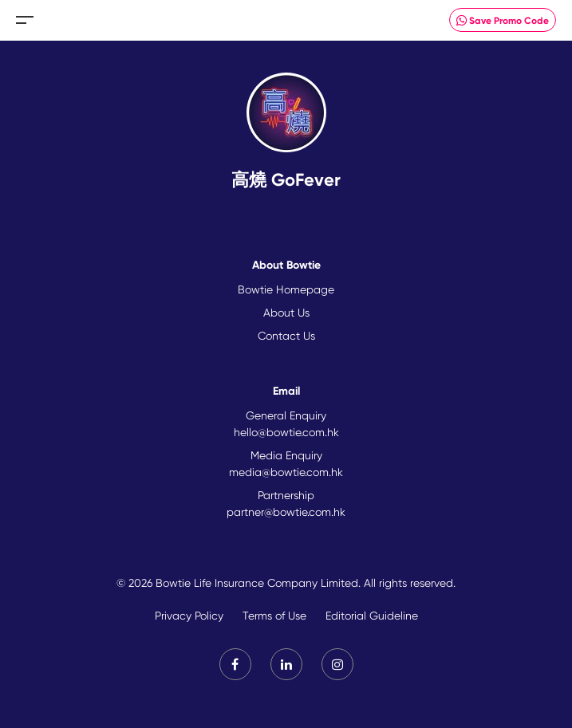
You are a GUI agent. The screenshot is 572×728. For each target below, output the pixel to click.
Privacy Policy (189, 616)
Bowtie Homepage (286, 289)
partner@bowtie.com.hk (286, 512)
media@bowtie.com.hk (286, 472)
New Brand (286, 20)
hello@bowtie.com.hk (286, 432)
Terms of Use (274, 616)
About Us (286, 313)
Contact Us (286, 336)
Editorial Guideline (372, 616)
